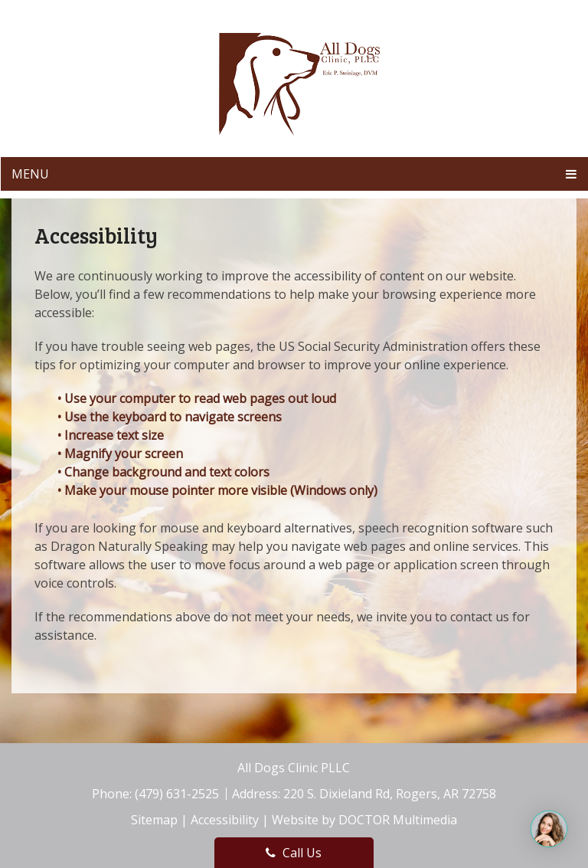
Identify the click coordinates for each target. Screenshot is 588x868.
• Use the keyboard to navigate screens (171, 417)
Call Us (294, 853)
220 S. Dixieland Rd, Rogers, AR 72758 (390, 794)
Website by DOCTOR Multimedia (364, 820)
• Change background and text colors (165, 472)
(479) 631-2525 (178, 794)
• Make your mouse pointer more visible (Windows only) (217, 490)
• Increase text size (112, 435)
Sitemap (154, 820)
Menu (30, 174)
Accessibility (225, 820)
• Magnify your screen (122, 454)
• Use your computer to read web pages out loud (198, 398)
